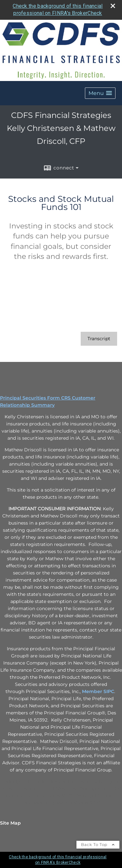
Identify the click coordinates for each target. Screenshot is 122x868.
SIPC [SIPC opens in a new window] (109, 691)
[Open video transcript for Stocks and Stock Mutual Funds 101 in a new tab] (99, 339)
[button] (100, 93)
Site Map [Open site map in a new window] (10, 823)
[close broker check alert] (113, 6)
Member (93, 691)
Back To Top (98, 845)
